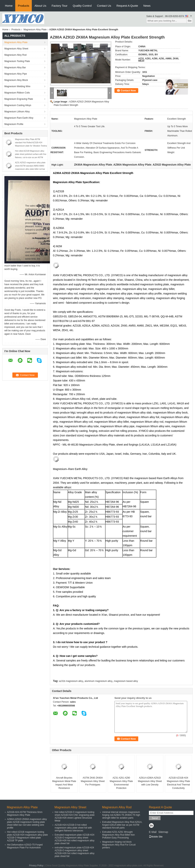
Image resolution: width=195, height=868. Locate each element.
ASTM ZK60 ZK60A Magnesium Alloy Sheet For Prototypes (93, 781)
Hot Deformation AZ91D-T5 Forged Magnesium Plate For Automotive (25, 846)
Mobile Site (156, 837)
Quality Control (82, 6)
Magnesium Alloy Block (16, 80)
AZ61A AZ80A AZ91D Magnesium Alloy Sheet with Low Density (150, 781)
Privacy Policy (36, 866)
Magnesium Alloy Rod (15, 55)
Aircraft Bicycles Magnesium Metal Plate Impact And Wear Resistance (64, 783)
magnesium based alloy (126, 681)
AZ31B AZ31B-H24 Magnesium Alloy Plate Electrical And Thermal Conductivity (178, 783)
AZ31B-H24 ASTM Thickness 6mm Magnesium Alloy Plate (25, 814)
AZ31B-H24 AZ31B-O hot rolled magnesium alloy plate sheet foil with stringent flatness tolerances (73, 828)
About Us (40, 6)
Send (155, 818)
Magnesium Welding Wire (17, 86)
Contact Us (104, 6)
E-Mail (153, 832)
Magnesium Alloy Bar (15, 68)
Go (190, 21)
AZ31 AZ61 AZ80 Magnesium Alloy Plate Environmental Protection (121, 783)
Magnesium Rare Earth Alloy (19, 118)
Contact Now (128, 91)
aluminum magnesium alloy (98, 681)
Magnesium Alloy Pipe (16, 74)
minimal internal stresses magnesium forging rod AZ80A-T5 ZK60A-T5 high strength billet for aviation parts (121, 815)
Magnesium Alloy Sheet (16, 49)
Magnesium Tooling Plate (17, 61)
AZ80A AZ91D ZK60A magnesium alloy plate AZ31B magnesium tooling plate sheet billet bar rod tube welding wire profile (27, 823)
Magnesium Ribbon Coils (17, 93)
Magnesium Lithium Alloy (17, 112)
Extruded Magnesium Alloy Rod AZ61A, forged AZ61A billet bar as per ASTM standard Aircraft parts (122, 825)
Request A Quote (127, 6)
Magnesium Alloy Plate (35, 30)
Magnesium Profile (14, 124)
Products (24, 6)
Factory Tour (60, 6)
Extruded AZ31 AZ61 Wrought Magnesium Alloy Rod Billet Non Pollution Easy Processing (119, 835)
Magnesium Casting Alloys (18, 105)
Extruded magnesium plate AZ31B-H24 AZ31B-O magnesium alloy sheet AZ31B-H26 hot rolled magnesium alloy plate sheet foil (75, 839)
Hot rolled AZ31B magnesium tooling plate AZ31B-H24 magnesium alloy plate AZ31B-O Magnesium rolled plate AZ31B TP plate (27, 836)
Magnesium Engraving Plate (19, 99)
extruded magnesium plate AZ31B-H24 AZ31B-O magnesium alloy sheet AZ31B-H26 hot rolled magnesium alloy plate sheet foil (75, 852)
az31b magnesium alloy (71, 681)
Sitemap (163, 832)
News (147, 6)
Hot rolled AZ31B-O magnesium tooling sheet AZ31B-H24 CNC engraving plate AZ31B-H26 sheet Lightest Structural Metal (75, 816)
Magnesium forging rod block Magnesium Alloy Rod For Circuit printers (119, 845)
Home (9, 6)
